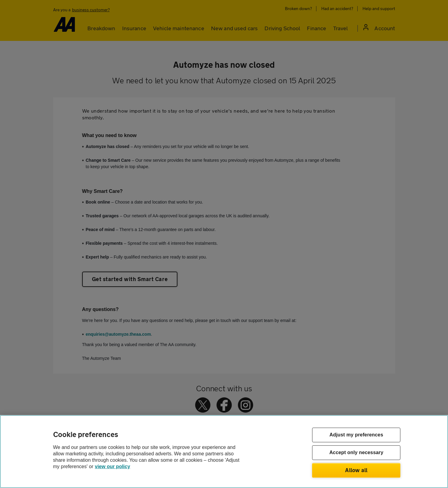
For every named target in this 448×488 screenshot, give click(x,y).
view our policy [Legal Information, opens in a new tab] (113, 466)
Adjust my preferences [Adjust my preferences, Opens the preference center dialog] (356, 435)
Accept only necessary (356, 453)
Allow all (356, 470)
